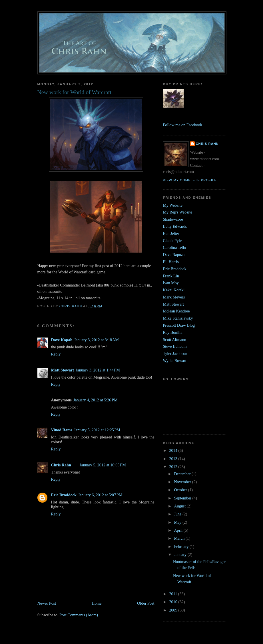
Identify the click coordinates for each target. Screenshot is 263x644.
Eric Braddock (64, 495)
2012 (174, 467)
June (178, 514)
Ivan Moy (171, 283)
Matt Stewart (63, 370)
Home (97, 603)
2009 (174, 610)
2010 (174, 602)
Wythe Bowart (175, 361)
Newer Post (47, 603)
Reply (56, 354)
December (183, 474)
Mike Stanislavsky (178, 318)
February (182, 547)
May (178, 522)
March (180, 538)
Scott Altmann (175, 340)
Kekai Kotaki (174, 290)
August (180, 506)
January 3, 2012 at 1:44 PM (98, 370)
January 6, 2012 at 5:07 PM (100, 495)
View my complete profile (190, 180)
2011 (173, 594)
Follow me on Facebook (183, 125)
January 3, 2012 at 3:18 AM (97, 340)
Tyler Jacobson (175, 354)
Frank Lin (171, 276)
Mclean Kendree (176, 311)
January (181, 554)
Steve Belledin (175, 346)
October (181, 490)
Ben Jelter (171, 233)
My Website (173, 205)
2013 (174, 459)
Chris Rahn (61, 465)
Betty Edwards (175, 226)
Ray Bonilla (173, 332)
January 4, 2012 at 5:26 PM (96, 400)
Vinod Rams (62, 430)
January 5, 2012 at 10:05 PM (103, 465)
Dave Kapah (62, 340)
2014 (174, 450)
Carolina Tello (175, 247)
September (183, 498)
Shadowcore (173, 219)
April (179, 530)
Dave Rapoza (174, 255)
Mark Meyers (174, 297)
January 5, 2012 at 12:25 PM (97, 430)
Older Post (146, 603)
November (183, 482)
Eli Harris (171, 262)
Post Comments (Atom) (79, 615)
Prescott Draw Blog (179, 325)
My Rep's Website (178, 212)
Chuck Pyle (172, 241)
